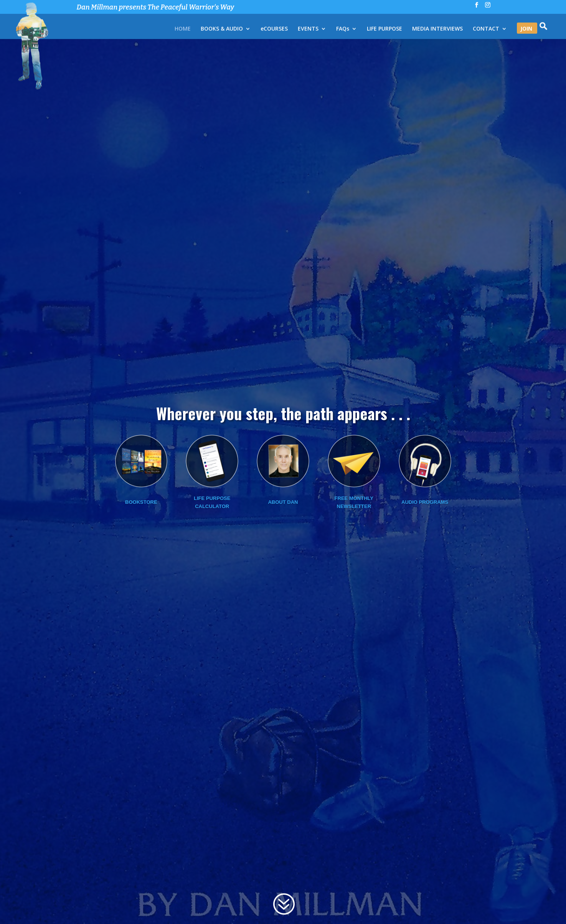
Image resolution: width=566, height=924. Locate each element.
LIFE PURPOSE (384, 30)
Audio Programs (425, 542)
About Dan (283, 542)
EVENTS (308, 30)
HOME (183, 30)
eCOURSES (274, 30)
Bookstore (141, 542)
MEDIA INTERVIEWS (437, 30)
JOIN (526, 30)
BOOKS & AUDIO (222, 30)
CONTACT (486, 30)
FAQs (343, 30)
